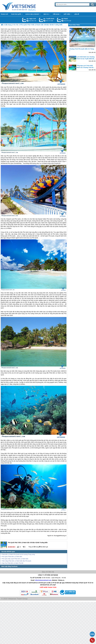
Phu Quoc (11, 163)
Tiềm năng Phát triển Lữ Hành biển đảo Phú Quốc (17, 561)
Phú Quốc (29, 35)
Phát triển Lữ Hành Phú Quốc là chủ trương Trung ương (18, 554)
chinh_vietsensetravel (44, 21)
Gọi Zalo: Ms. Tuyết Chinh (41, 20)
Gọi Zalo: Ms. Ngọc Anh (24, 20)
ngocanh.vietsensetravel (27, 21)
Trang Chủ (24, 6)
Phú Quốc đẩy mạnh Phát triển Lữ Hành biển (15, 559)
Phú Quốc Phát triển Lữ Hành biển (12, 557)
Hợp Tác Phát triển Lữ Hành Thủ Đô (13, 563)
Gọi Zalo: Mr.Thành (59, 20)
